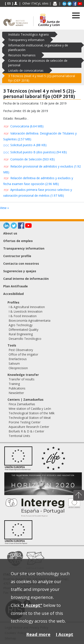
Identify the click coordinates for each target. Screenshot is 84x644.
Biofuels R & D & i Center (26, 431)
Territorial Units (19, 436)
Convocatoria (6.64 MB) (23, 126)
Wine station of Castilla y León (30, 409)
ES (9, 3)
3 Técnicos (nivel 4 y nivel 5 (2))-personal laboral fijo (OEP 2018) (42, 78)
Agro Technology (21, 325)
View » (4, 208)
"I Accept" (32, 605)
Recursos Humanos (22, 55)
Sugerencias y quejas (20, 271)
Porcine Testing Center (25, 422)
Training (14, 384)
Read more (38, 634)
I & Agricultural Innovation (27, 307)
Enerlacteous (18, 359)
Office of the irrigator (23, 354)
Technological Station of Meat (30, 418)
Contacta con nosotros (21, 263)
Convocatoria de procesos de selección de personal (38, 63)
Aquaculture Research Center (29, 427)
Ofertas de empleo (18, 241)
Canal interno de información (26, 279)
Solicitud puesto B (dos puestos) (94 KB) (35, 152)
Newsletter (16, 393)
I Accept (65, 634)
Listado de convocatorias (26, 70)
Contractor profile (17, 256)
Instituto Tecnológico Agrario (29, 34)
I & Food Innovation (23, 316)
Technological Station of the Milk (32, 413)
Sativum (14, 363)
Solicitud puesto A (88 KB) (25, 145)
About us (10, 233)
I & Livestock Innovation (26, 311)
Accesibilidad (13, 294)
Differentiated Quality (23, 330)
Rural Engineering (21, 334)
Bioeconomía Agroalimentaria (30, 320)
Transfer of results (22, 379)
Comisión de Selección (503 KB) (29, 159)
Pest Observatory (21, 350)
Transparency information (26, 40)
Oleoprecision (18, 368)
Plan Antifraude (16, 286)
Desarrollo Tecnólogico (25, 339)
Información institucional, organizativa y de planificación (38, 47)
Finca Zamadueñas (22, 404)
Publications (17, 388)
